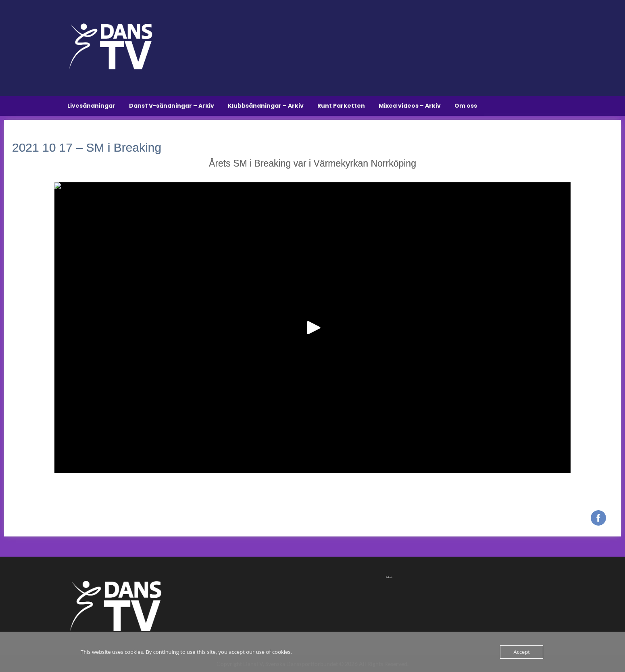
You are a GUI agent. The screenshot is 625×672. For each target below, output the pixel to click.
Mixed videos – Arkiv (410, 106)
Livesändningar (91, 106)
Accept (522, 652)
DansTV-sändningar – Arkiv (172, 106)
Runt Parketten (341, 106)
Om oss (466, 106)
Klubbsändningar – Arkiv (266, 106)
